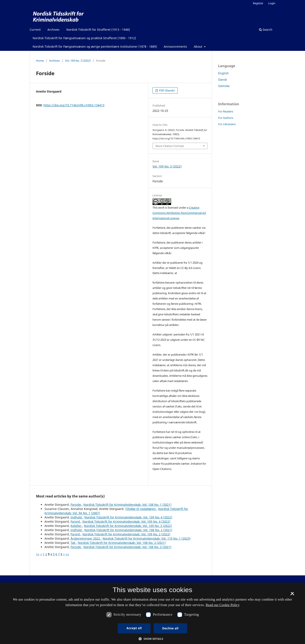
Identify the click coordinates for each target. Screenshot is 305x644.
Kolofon (76, 526)
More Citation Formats (170, 146)
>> (67, 554)
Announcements (175, 46)
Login (272, 3)
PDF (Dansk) (167, 90)
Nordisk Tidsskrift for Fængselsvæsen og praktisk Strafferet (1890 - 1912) (84, 38)
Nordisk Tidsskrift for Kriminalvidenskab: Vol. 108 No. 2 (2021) (128, 530)
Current (35, 30)
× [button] (292, 595)
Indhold (77, 517)
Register (258, 3)
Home (40, 61)
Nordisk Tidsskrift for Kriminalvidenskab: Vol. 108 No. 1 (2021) (127, 505)
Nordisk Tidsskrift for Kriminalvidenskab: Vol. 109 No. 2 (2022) (126, 534)
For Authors (226, 118)
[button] (152, 639)
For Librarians (227, 124)
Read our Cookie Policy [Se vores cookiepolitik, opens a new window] (223, 605)
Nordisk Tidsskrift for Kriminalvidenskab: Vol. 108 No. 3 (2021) (122, 543)
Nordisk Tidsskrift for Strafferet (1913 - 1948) (98, 30)
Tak (73, 543)
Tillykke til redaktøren (141, 509)
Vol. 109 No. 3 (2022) (78, 61)
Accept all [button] (134, 628)
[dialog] (152, 613)
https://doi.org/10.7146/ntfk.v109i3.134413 (74, 105)
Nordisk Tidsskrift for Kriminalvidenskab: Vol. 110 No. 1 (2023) (146, 538)
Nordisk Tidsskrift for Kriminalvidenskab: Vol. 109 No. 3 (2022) (128, 526)
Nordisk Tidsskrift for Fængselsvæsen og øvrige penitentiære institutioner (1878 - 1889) (95, 46)
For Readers (226, 111)
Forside (76, 505)
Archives (53, 30)
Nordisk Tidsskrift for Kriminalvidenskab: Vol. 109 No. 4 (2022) (128, 517)
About (198, 46)
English (223, 73)
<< (38, 554)
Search (266, 30)
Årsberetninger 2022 (86, 538)
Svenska (224, 86)
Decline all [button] (170, 628)
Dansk (223, 80)
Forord (76, 521)
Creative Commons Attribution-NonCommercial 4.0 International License (179, 213)
